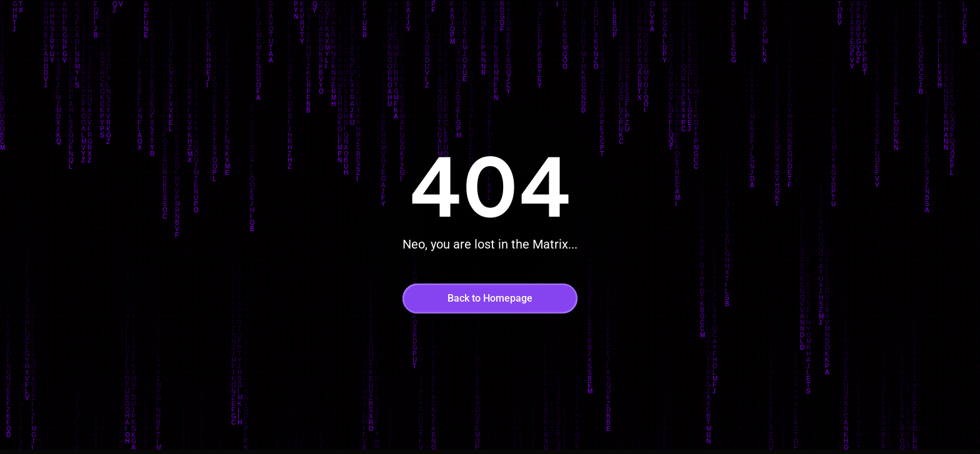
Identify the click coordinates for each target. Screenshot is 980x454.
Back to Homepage (490, 298)
